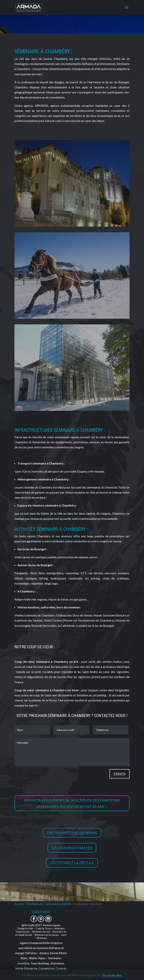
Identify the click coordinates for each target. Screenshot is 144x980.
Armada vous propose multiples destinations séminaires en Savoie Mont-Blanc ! (72, 803)
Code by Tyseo (44, 928)
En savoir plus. (112, 975)
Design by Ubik (25, 928)
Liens (64, 935)
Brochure (42, 938)
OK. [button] (99, 975)
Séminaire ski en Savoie (47, 935)
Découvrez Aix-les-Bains (72, 833)
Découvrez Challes (72, 848)
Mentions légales (52, 925)
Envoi (120, 774)
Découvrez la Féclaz (72, 863)
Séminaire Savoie (41, 932)
